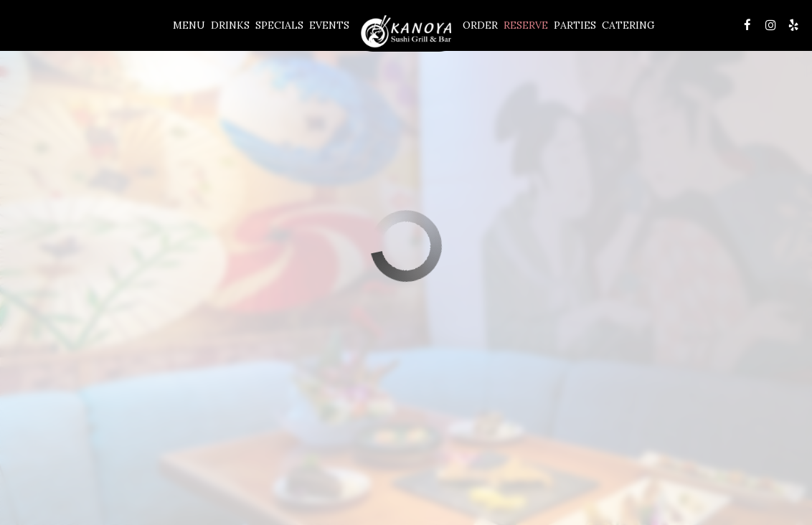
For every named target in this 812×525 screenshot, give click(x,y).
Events (329, 25)
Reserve (526, 25)
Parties (575, 25)
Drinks (230, 25)
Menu (189, 25)
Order (480, 25)
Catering (628, 25)
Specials (279, 25)
